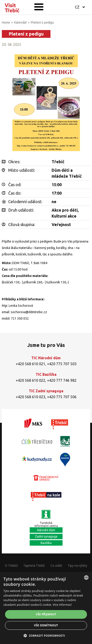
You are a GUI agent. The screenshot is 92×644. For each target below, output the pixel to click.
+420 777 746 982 (62, 380)
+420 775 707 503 (62, 364)
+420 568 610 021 (30, 364)
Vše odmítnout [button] (46, 625)
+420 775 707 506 (62, 397)
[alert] (46, 608)
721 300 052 (20, 318)
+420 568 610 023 (30, 397)
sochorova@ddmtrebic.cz (29, 312)
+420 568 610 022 (30, 380)
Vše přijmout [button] (46, 614)
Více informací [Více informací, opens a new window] (62, 605)
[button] (46, 636)
